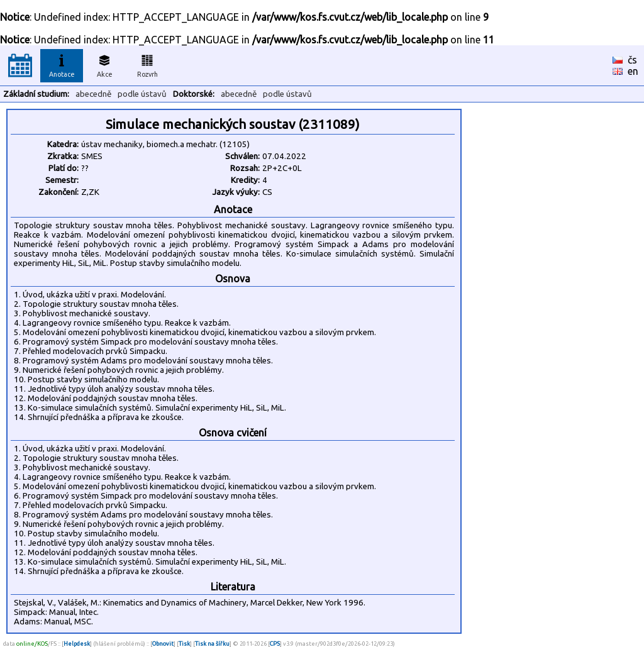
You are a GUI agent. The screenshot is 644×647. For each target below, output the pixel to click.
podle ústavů (142, 94)
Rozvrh (147, 64)
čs (632, 60)
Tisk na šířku (212, 644)
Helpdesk (77, 644)
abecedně (93, 94)
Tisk (184, 644)
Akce (104, 64)
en (633, 71)
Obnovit (163, 644)
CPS (275, 644)
